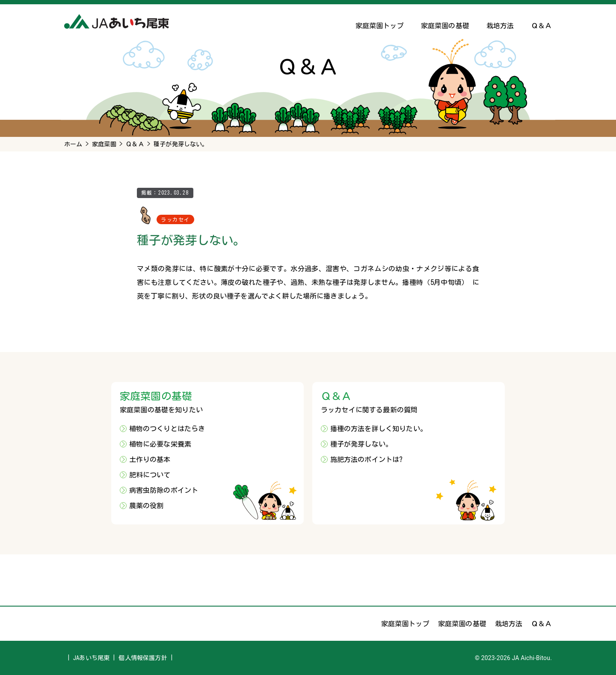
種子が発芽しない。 (361, 444)
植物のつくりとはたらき (167, 429)
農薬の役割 (147, 506)
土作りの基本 (150, 459)
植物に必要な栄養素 (160, 444)
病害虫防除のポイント (164, 490)
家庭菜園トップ (380, 26)
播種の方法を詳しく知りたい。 (379, 429)
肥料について (150, 475)
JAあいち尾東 (91, 658)
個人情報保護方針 (143, 658)
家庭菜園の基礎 (445, 26)
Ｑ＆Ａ (542, 26)
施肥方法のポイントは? (367, 459)
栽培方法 (500, 26)
